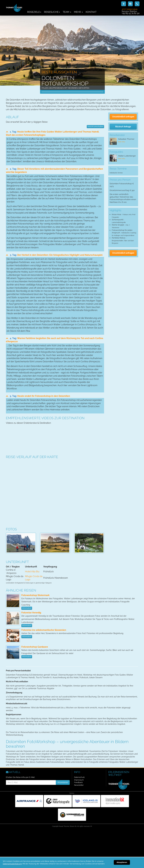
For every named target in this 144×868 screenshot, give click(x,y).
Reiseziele (34, 12)
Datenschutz (79, 777)
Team (67, 12)
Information (27, 608)
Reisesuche (52, 12)
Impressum (79, 780)
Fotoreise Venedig (31, 613)
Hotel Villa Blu (32, 572)
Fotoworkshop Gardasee (35, 647)
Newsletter (79, 785)
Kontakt (91, 12)
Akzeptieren (122, 862)
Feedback (78, 782)
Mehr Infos (122, 142)
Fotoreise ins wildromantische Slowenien (44, 630)
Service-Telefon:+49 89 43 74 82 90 (131, 11)
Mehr (78, 12)
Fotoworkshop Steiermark (35, 595)
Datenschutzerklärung (12, 864)
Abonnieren (63, 782)
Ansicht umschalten (95, 127)
